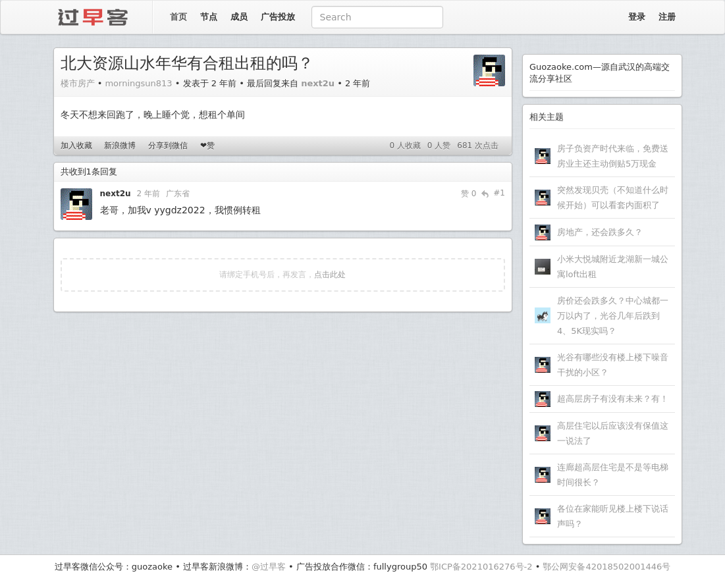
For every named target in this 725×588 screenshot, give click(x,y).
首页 (178, 17)
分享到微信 (168, 146)
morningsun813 (138, 83)
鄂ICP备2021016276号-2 (481, 567)
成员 (239, 17)
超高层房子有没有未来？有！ (613, 399)
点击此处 (330, 275)
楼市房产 (78, 83)
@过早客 (269, 567)
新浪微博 (120, 146)
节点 (209, 17)
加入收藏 (76, 146)
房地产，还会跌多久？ (600, 232)
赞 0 (469, 194)
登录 (637, 17)
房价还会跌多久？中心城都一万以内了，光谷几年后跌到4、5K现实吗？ (613, 316)
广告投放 (278, 17)
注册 (667, 17)
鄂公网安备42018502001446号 (606, 567)
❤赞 (207, 146)
